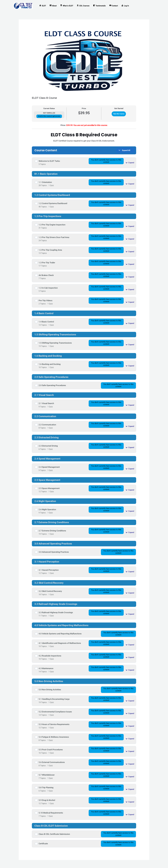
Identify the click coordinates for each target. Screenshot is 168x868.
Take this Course (119, 114)
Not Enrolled (49, 113)
